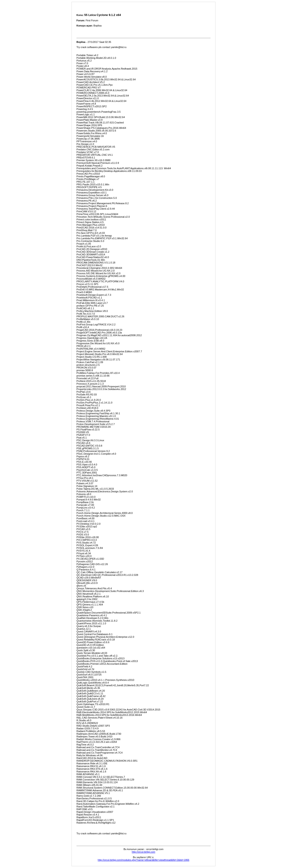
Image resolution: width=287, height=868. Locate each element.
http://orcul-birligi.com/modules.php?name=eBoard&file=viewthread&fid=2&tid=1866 (143, 860)
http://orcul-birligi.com (144, 852)
